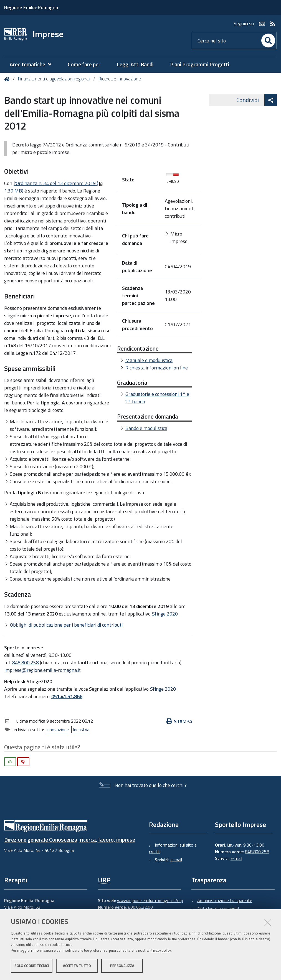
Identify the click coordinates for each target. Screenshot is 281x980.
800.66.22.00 (140, 907)
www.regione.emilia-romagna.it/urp (150, 900)
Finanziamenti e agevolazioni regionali (54, 79)
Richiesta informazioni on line (157, 368)
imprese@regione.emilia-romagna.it (43, 670)
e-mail (176, 860)
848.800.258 (26, 663)
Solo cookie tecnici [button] (32, 966)
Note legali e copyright (218, 908)
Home (8, 79)
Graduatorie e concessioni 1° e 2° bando (157, 398)
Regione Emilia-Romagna (31, 7)
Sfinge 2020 (165, 614)
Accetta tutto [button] (77, 966)
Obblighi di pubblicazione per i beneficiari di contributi (66, 625)
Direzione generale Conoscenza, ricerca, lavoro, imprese (70, 840)
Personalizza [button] (122, 966)
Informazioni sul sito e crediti (173, 848)
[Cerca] (268, 40)
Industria (81, 730)
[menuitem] (33, 64)
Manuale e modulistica (149, 360)
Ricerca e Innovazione (120, 79)
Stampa (179, 721)
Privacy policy (160, 950)
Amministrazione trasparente (225, 900)
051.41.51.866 (67, 696)
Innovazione (58, 730)
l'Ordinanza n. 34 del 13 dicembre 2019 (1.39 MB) (54, 187)
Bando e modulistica (146, 428)
